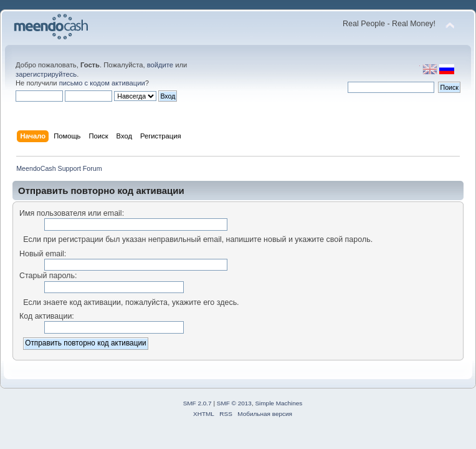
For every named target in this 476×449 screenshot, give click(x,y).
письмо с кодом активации (102, 83)
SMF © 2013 (234, 403)
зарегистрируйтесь (46, 74)
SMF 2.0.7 (198, 403)
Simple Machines (278, 403)
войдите (160, 65)
